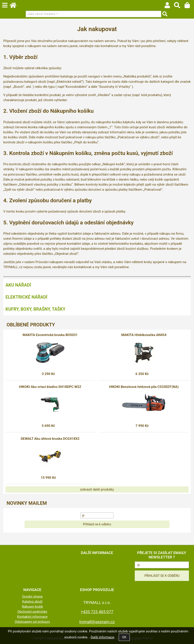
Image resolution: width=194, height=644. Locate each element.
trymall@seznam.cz (97, 622)
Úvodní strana (32, 596)
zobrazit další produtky (97, 489)
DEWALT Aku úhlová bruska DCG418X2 (50, 439)
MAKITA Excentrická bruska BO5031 (50, 335)
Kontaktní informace (32, 617)
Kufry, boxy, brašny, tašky (35, 309)
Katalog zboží (32, 602)
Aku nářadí (18, 285)
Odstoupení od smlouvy (32, 622)
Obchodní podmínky (32, 612)
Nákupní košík (32, 607)
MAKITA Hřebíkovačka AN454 (144, 335)
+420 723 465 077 (97, 612)
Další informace (102, 637)
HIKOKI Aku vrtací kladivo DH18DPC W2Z (50, 387)
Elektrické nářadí (26, 297)
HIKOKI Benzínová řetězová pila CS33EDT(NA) (144, 387)
